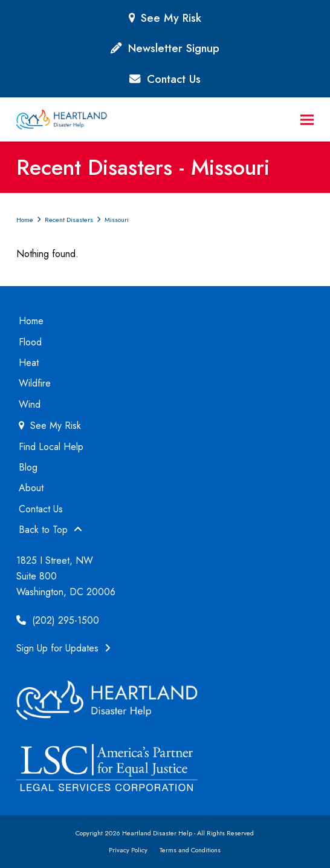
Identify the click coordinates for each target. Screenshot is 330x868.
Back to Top (50, 530)
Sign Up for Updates (63, 648)
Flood (30, 342)
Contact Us (174, 79)
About (31, 488)
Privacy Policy (128, 850)
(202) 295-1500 (58, 620)
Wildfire (35, 383)
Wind (30, 404)
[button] (307, 119)
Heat (29, 363)
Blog (28, 467)
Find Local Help (51, 447)
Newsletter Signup (174, 48)
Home (31, 321)
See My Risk (171, 18)
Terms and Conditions (190, 850)
